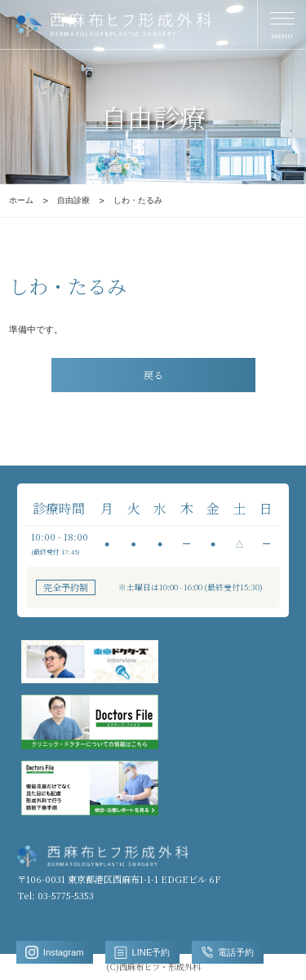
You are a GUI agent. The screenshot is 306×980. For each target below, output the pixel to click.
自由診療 (73, 200)
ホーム (21, 200)
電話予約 (228, 952)
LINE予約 (142, 952)
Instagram (54, 952)
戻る (153, 375)
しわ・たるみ (138, 200)
